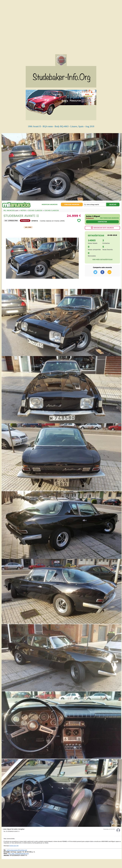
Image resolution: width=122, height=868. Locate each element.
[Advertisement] (26, 28)
